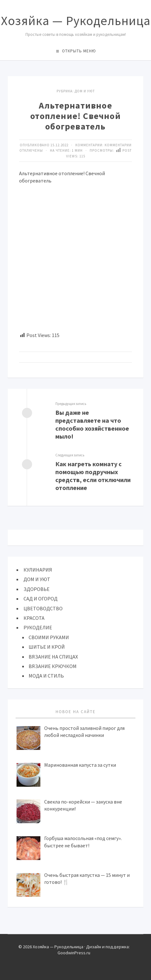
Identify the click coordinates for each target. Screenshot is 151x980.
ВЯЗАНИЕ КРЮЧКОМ (53, 666)
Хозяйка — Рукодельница (76, 21)
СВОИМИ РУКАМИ (49, 637)
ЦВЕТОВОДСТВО (43, 608)
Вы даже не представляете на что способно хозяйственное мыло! (92, 424)
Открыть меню (79, 51)
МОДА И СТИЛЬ (46, 676)
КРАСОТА (34, 618)
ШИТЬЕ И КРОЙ (47, 647)
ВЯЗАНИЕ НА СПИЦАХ (53, 657)
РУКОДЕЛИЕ (38, 627)
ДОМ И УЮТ (85, 91)
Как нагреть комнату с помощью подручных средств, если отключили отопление (93, 476)
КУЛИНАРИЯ (38, 570)
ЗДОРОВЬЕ (37, 589)
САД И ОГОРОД (41, 599)
